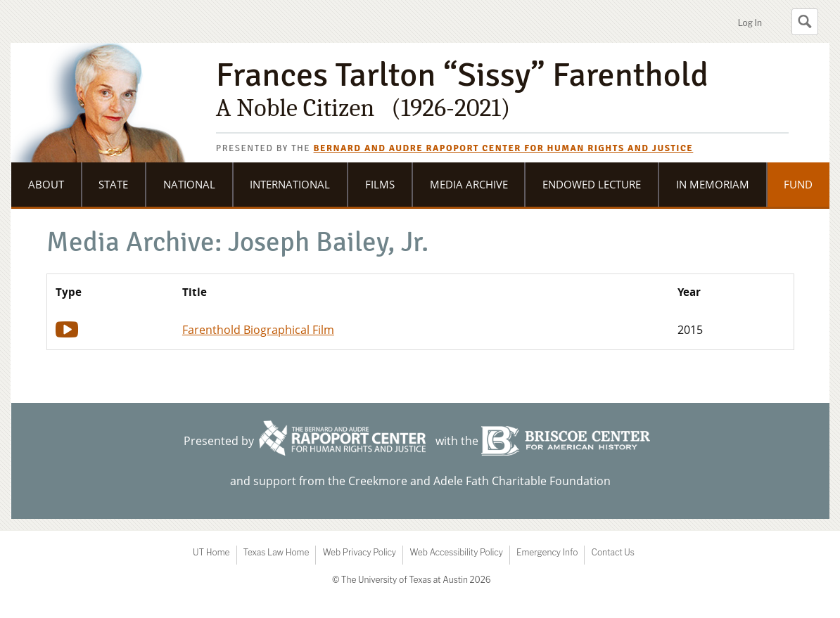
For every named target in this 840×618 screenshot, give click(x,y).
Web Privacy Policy (359, 552)
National (189, 184)
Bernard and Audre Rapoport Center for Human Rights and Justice (504, 148)
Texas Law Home (276, 552)
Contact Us (612, 552)
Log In (750, 23)
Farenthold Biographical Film (258, 330)
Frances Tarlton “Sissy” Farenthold (502, 89)
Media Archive (469, 184)
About (46, 184)
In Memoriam (713, 184)
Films (380, 184)
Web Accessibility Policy (456, 552)
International (290, 184)
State (113, 184)
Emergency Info (547, 552)
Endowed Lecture (592, 184)
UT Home (211, 552)
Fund (798, 184)
